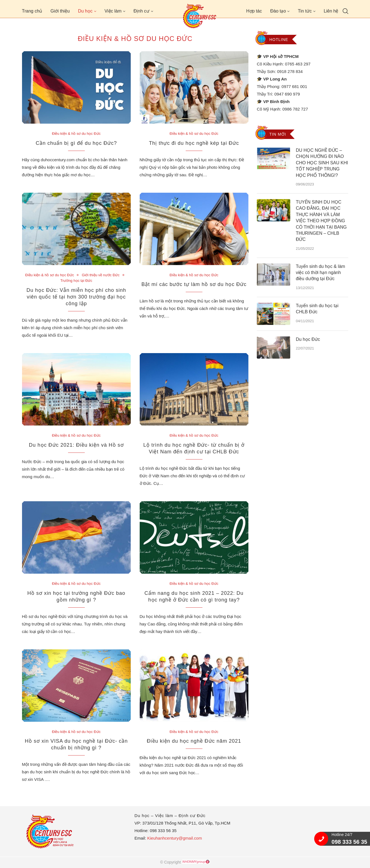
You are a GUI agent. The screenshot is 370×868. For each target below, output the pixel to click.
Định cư (142, 11)
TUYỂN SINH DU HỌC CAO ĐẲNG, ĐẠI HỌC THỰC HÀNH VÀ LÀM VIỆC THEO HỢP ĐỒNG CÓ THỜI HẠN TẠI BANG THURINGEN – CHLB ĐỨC (321, 221)
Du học (85, 11)
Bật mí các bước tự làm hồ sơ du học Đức (194, 284)
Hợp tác (254, 11)
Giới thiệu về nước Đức (101, 275)
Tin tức (305, 11)
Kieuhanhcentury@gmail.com (175, 838)
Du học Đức (308, 339)
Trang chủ (32, 11)
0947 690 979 (287, 94)
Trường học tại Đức (76, 281)
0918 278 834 (290, 71)
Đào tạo (278, 11)
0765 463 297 (298, 64)
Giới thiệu (60, 11)
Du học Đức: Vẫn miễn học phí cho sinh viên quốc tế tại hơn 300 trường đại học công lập (76, 297)
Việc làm (113, 11)
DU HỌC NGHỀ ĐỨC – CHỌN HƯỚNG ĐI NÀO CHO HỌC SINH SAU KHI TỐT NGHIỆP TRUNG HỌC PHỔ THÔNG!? (322, 163)
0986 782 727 (295, 109)
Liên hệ (331, 11)
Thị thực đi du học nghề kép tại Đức (194, 143)
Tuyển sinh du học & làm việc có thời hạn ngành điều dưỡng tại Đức (321, 273)
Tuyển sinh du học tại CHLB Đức (317, 309)
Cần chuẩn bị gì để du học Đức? (76, 143)
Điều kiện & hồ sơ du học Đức (76, 134)
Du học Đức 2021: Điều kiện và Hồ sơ (76, 445)
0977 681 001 (294, 86)
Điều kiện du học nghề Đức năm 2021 (194, 741)
